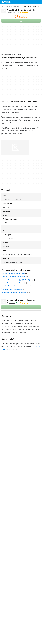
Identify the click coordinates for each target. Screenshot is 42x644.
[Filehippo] (6, 2)
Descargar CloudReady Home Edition (13, 277)
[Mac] (6, 7)
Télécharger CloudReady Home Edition (14, 292)
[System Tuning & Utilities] (14, 7)
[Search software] (37, 2)
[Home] (2, 7)
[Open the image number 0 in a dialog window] (15, 147)
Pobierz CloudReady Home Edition (13, 283)
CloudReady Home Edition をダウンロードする (17, 280)
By (11, 13)
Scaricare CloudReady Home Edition (13, 274)
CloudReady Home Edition (21, 10)
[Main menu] (40, 2)
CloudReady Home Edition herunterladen (15, 286)
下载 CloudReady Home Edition (12, 289)
